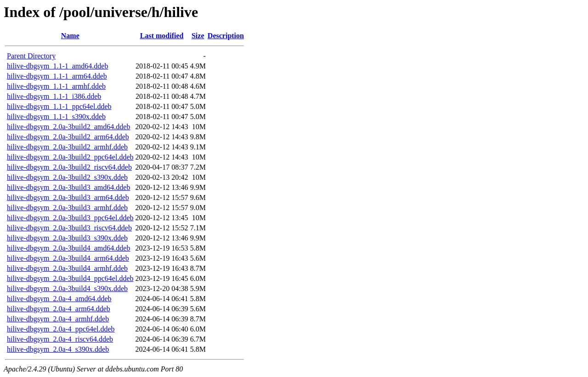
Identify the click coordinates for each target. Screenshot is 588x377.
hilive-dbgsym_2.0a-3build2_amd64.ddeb (68, 127)
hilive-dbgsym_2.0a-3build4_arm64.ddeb (68, 258)
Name (70, 36)
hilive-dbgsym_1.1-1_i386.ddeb (54, 96)
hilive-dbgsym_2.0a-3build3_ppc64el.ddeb (70, 218)
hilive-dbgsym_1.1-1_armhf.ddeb (56, 86)
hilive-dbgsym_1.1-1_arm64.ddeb (57, 76)
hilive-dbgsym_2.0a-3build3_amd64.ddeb (68, 187)
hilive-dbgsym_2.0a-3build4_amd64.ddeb (68, 248)
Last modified (162, 36)
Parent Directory (31, 56)
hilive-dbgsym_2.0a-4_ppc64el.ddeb (61, 329)
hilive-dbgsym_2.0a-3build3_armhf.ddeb (67, 208)
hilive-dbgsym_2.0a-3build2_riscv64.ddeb (69, 167)
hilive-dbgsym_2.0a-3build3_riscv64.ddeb (69, 228)
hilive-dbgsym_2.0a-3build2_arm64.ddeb (68, 137)
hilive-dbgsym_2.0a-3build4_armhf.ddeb (67, 268)
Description (226, 36)
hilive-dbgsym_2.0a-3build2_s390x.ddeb (67, 177)
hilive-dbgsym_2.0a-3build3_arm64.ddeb (68, 197)
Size (198, 36)
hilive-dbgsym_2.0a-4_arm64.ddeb (59, 309)
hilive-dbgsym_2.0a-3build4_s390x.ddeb (67, 288)
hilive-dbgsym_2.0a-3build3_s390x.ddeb (67, 238)
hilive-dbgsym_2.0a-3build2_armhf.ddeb (67, 147)
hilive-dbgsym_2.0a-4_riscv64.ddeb (60, 339)
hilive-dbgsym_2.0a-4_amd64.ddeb (59, 299)
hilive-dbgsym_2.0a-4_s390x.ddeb (58, 349)
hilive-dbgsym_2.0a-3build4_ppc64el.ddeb (70, 278)
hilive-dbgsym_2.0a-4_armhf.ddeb (58, 319)
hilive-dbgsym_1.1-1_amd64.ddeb (57, 66)
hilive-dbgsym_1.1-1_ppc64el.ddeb (59, 106)
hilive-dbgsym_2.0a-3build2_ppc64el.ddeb (70, 157)
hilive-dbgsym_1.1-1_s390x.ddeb (56, 117)
